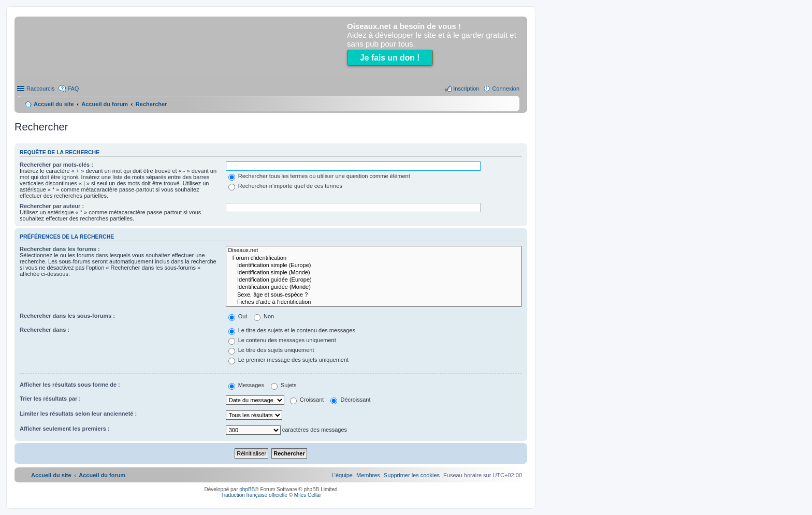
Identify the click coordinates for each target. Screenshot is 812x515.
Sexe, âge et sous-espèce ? (374, 295)
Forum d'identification (374, 258)
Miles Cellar (308, 495)
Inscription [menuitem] (466, 89)
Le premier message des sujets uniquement (288, 360)
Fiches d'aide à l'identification (374, 302)
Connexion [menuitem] (506, 89)
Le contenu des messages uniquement (282, 340)
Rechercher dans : (45, 330)
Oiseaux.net (374, 251)
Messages (246, 385)
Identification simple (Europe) (374, 266)
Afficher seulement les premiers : (65, 429)
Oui (238, 316)
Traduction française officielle (254, 495)
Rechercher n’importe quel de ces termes (285, 186)
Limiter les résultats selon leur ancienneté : (78, 414)
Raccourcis (40, 89)
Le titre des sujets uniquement (271, 350)
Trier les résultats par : (50, 399)
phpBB (247, 489)
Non (264, 316)
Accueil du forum (105, 104)
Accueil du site (54, 104)
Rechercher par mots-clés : (56, 165)
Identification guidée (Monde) (374, 287)
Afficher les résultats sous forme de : (70, 385)
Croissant (307, 400)
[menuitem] (412, 475)
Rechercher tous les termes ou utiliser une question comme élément (319, 176)
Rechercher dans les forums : (60, 249)
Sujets (284, 385)
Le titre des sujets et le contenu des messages (292, 330)
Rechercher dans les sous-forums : (67, 316)
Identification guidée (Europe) (374, 280)
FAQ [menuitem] (73, 89)
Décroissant (350, 400)
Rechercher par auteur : (52, 206)
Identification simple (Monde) (374, 273)
